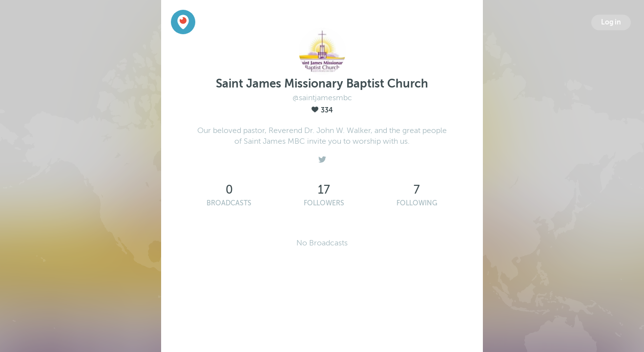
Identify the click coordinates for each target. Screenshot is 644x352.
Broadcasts (229, 203)
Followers (324, 203)
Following (417, 203)
